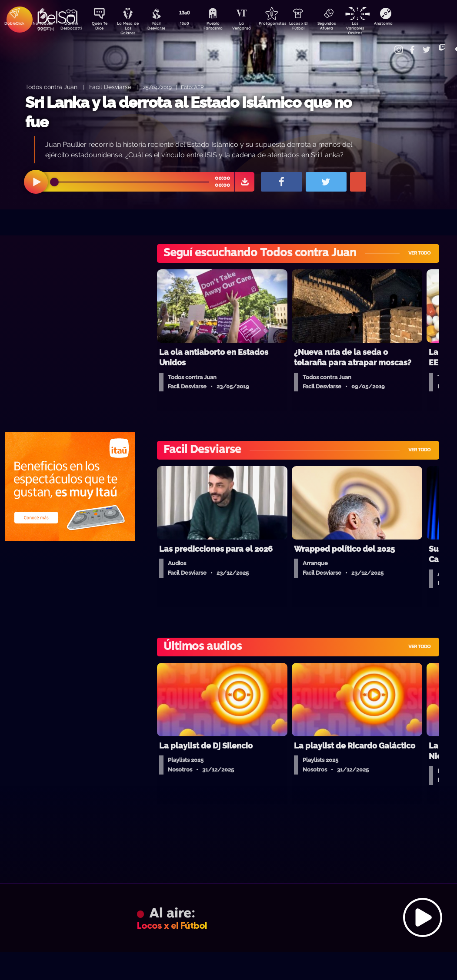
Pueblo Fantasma (224, 27)
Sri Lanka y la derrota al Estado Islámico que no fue (188, 112)
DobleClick (11, 24)
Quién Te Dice (103, 27)
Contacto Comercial (390, 45)
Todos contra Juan (51, 87)
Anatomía (407, 24)
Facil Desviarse (110, 87)
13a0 (194, 24)
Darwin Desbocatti (72, 27)
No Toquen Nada (42, 27)
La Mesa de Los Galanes (133, 28)
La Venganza (255, 27)
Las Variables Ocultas (377, 28)
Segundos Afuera (346, 27)
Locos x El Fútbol (316, 27)
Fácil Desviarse (163, 27)
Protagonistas (285, 24)
